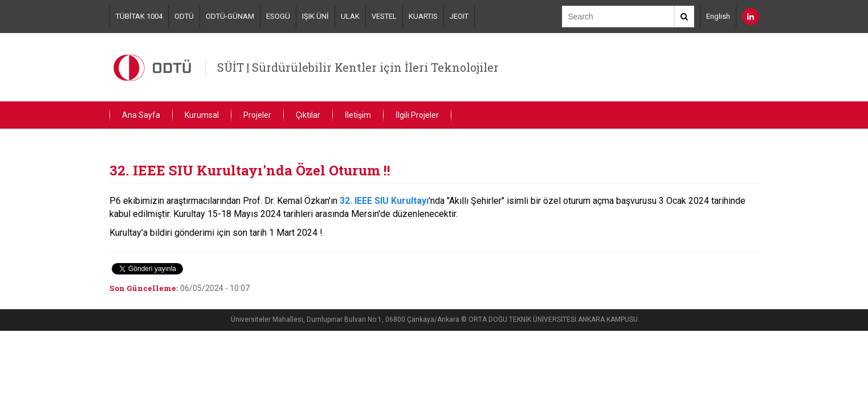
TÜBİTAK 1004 (139, 16)
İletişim (358, 115)
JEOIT (459, 16)
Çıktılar (308, 115)
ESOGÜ (278, 16)
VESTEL (384, 16)
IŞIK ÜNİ (315, 16)
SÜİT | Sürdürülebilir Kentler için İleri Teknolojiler (358, 67)
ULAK (350, 16)
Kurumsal (202, 115)
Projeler (257, 115)
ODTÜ (184, 16)
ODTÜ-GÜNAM (230, 16)
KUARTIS (423, 16)
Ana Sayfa (141, 115)
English (718, 16)
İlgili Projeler (417, 115)
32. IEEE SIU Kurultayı (384, 201)
